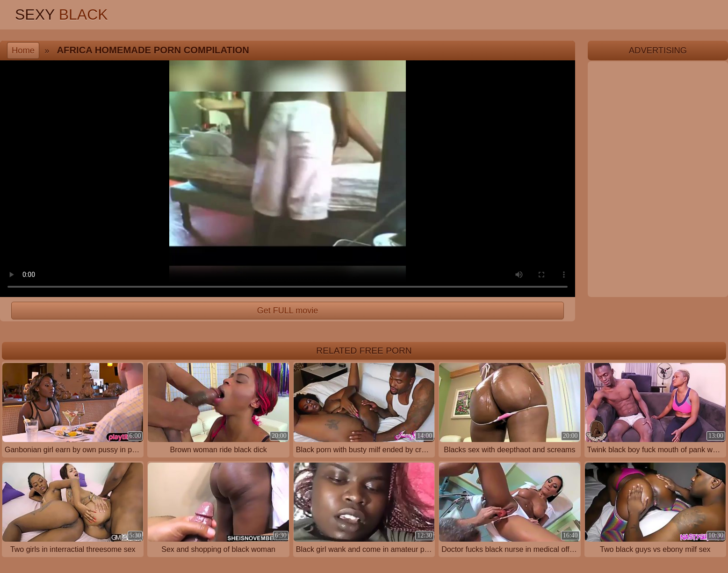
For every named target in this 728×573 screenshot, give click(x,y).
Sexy (61, 15)
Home (23, 50)
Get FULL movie (288, 311)
